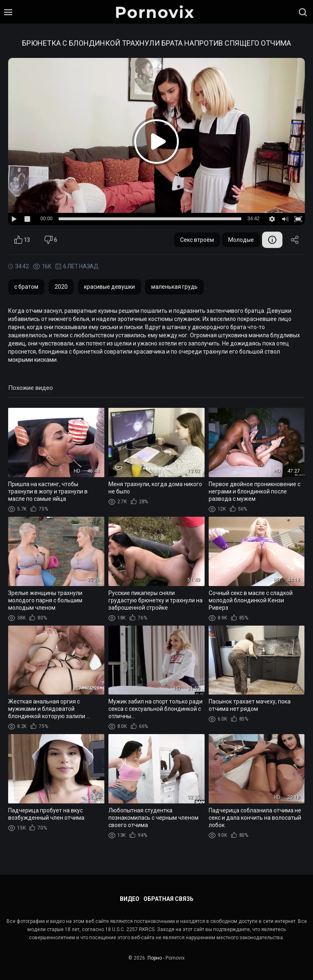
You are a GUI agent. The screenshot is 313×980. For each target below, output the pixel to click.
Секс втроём (197, 240)
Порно (155, 958)
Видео (130, 899)
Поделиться (295, 240)
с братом (26, 287)
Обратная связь (169, 899)
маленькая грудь (174, 287)
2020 (61, 287)
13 (22, 240)
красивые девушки (109, 287)
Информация (272, 240)
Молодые (241, 240)
